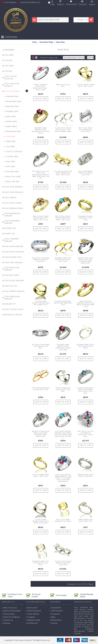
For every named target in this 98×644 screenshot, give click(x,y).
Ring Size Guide (33, 620)
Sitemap (6, 623)
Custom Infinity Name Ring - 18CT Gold (85, 86)
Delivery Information (11, 611)
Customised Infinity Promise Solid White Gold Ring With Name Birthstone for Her (63, 434)
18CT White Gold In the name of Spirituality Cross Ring (86, 434)
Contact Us (7, 620)
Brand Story (56, 620)
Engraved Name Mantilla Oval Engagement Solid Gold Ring (63, 347)
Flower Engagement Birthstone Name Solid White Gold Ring (85, 391)
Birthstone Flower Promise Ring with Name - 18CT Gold (41, 218)
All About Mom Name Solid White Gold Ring (41, 346)
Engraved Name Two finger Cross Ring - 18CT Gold (63, 260)
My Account (32, 608)
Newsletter (56, 608)
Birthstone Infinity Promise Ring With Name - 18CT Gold (63, 218)
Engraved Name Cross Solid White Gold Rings (85, 346)
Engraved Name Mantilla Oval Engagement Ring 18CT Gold (41, 131)
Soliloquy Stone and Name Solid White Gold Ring (41, 260)
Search (54, 623)
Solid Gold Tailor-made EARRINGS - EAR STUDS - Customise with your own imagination (63, 478)
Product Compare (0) (49, 58)
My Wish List (32, 623)
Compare (30, 617)
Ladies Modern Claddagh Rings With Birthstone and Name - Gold (86, 304)
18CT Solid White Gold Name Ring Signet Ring (86, 130)
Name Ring (60, 42)
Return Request (33, 611)
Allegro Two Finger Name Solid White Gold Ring (63, 563)
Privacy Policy (8, 614)
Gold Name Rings (46, 42)
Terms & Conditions (11, 617)
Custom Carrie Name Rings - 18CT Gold (41, 476)
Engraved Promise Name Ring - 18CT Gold (85, 218)
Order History (33, 614)
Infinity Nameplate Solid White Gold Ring (63, 390)
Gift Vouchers (57, 611)
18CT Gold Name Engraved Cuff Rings (63, 521)
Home (35, 42)
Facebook (55, 614)
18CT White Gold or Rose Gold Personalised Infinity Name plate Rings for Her (41, 175)
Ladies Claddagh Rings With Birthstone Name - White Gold (41, 87)
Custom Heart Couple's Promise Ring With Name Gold (41, 303)
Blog (53, 617)
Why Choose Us (9, 608)
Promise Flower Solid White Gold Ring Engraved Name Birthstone (41, 434)
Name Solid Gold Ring (63, 86)
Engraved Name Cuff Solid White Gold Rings (41, 563)
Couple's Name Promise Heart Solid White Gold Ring (41, 521)
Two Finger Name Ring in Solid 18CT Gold (41, 389)
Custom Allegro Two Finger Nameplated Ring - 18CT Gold (63, 173)
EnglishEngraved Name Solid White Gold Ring (86, 173)
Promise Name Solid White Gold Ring (86, 476)
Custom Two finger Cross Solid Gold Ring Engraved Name (63, 130)
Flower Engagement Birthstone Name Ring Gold (63, 303)
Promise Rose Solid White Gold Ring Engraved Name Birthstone (85, 261)
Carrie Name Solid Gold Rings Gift (86, 521)
